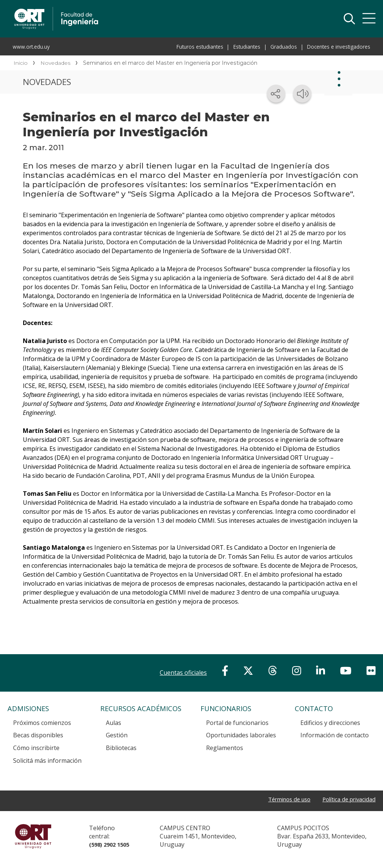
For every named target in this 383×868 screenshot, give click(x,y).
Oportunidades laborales (241, 735)
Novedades (55, 63)
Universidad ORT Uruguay (33, 840)
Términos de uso (281, 799)
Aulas (114, 723)
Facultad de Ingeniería (124, 8)
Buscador (349, 19)
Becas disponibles (38, 735)
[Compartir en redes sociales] (276, 94)
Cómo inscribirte (36, 748)
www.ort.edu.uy (31, 47)
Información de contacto (335, 735)
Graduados (284, 47)
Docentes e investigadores (339, 47)
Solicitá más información (47, 761)
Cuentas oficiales (183, 673)
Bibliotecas (121, 748)
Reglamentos (225, 748)
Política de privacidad (346, 799)
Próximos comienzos (42, 723)
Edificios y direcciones (330, 723)
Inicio (21, 63)
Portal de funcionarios (237, 723)
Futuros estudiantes (200, 47)
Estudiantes (247, 47)
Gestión (117, 735)
